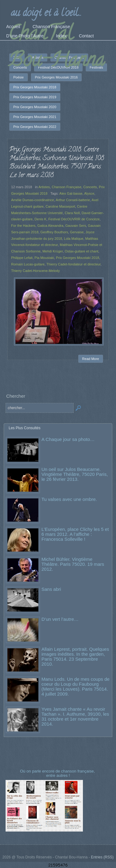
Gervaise (77, 232)
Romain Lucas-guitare (28, 264)
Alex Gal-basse (71, 193)
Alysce (89, 193)
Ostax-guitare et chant (82, 251)
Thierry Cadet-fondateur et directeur (73, 264)
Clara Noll (72, 213)
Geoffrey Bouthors (54, 232)
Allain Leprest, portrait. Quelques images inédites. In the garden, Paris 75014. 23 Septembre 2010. (75, 656)
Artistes (44, 187)
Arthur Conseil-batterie (73, 200)
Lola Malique (74, 239)
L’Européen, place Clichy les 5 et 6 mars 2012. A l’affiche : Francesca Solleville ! (75, 534)
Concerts (90, 187)
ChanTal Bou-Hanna (56, 49)
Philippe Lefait (22, 258)
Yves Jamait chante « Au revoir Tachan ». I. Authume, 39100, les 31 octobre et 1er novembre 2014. (75, 716)
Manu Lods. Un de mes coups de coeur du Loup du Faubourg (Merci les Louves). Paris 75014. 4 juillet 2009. (75, 686)
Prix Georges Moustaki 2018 (77, 258)
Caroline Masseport (60, 206)
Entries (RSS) (102, 857)
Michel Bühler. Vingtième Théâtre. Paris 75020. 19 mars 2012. (73, 564)
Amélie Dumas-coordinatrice (33, 200)
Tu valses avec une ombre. (69, 499)
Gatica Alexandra (50, 226)
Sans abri (51, 589)
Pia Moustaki (44, 258)
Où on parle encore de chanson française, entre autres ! (58, 773)
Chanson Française (67, 187)
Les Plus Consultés (25, 428)
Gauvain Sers (76, 226)
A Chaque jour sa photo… (68, 439)
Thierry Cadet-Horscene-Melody (35, 271)
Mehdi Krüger (53, 251)
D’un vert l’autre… (60, 619)
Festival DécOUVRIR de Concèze (74, 219)
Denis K (41, 219)
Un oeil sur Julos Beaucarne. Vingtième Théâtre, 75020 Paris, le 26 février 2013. (75, 474)
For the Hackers (23, 226)
